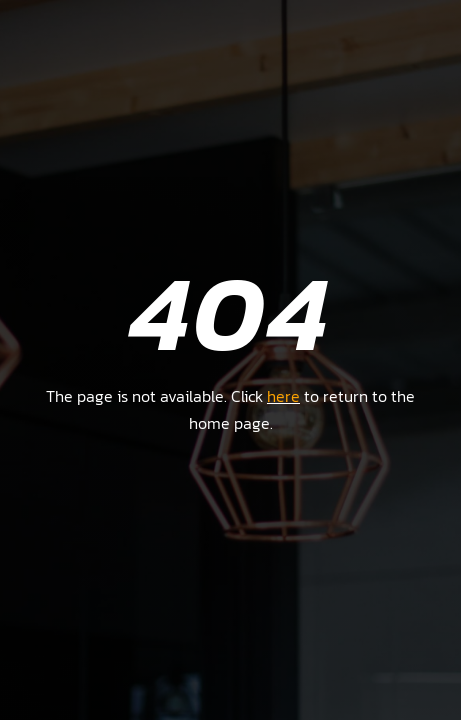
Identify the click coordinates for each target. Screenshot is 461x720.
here (283, 396)
